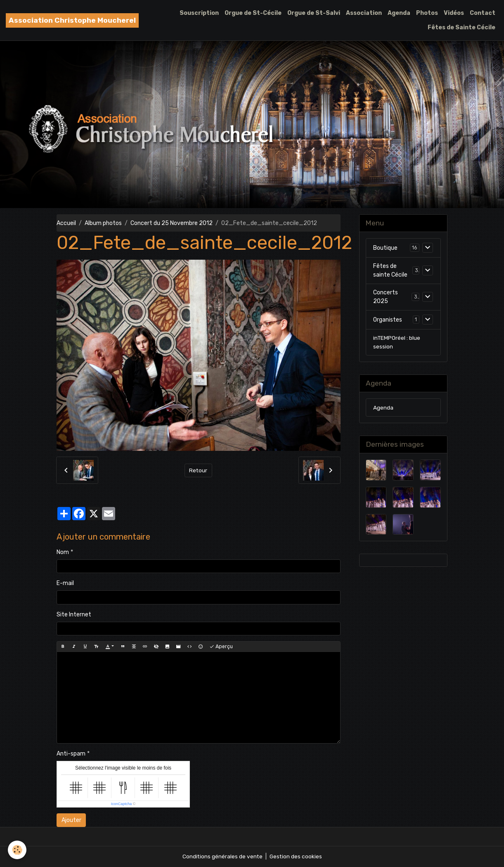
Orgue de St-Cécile (253, 13)
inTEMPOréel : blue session (397, 343)
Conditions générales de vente (222, 856)
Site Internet (74, 615)
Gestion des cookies (296, 856)
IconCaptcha (122, 804)
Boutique (385, 248)
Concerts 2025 (386, 297)
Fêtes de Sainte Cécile (461, 27)
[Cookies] (18, 850)
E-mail (65, 583)
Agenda (399, 13)
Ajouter (71, 820)
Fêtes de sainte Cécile (390, 271)
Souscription (199, 13)
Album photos (103, 223)
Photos (427, 13)
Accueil (66, 223)
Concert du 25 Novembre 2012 (172, 223)
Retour (198, 470)
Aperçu (221, 647)
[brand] (72, 20)
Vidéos (454, 13)
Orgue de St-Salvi (314, 13)
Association (364, 13)
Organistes (388, 320)
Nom (63, 552)
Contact (483, 13)
